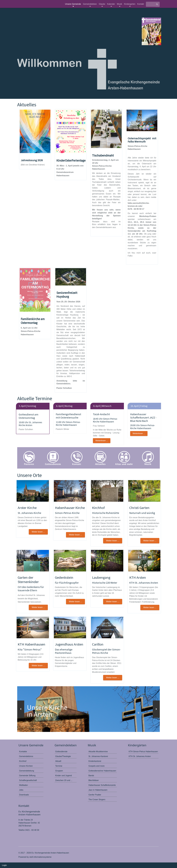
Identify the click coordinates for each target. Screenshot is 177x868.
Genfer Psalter (95, 795)
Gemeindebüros (26, 756)
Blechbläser (94, 780)
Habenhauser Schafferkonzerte (102, 785)
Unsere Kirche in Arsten (48, 711)
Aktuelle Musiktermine (98, 751)
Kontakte (23, 751)
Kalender (111, 5)
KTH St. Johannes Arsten (140, 756)
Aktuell (58, 761)
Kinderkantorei (95, 761)
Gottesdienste (61, 751)
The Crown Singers (97, 799)
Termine (59, 766)
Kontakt (141, 4)
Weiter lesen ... (113, 678)
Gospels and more (97, 766)
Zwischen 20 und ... (64, 780)
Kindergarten (130, 5)
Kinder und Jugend (64, 775)
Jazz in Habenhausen (98, 790)
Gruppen (59, 771)
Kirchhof (23, 761)
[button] (21, 709)
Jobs (21, 790)
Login (4, 865)
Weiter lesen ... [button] (38, 532)
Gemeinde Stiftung (27, 775)
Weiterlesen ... (102, 441)
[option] (88, 709)
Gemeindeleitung (27, 771)
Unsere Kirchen (26, 766)
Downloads (24, 795)
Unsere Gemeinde (73, 5)
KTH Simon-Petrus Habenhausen (143, 751)
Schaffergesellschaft (28, 780)
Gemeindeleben (90, 5)
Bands (91, 775)
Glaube (102, 5)
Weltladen (24, 785)
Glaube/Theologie (63, 756)
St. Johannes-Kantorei (98, 756)
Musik (119, 5)
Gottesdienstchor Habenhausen (102, 771)
